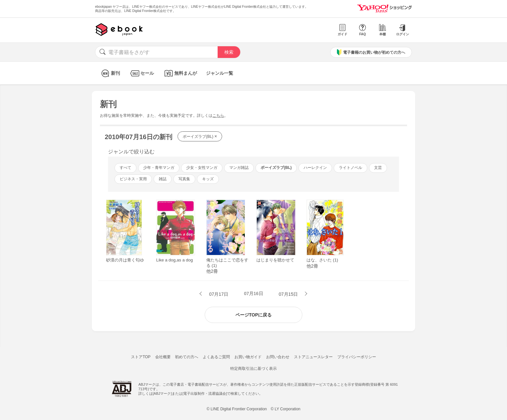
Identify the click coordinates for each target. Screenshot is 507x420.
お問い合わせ (278, 357)
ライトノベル (351, 168)
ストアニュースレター (313, 357)
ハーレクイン (315, 168)
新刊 (110, 73)
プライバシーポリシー (357, 357)
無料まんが (180, 73)
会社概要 (163, 357)
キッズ (208, 179)
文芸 (378, 168)
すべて (125, 168)
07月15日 (289, 294)
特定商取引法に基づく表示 (253, 369)
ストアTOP (141, 357)
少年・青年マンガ (159, 168)
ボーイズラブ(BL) (200, 136)
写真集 (184, 179)
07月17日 (218, 294)
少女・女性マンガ (202, 168)
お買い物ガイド (248, 357)
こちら (218, 116)
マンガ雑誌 (239, 168)
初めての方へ (187, 357)
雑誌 (163, 179)
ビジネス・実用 (133, 179)
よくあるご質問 (216, 357)
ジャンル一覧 (220, 73)
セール (141, 73)
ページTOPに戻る (254, 315)
